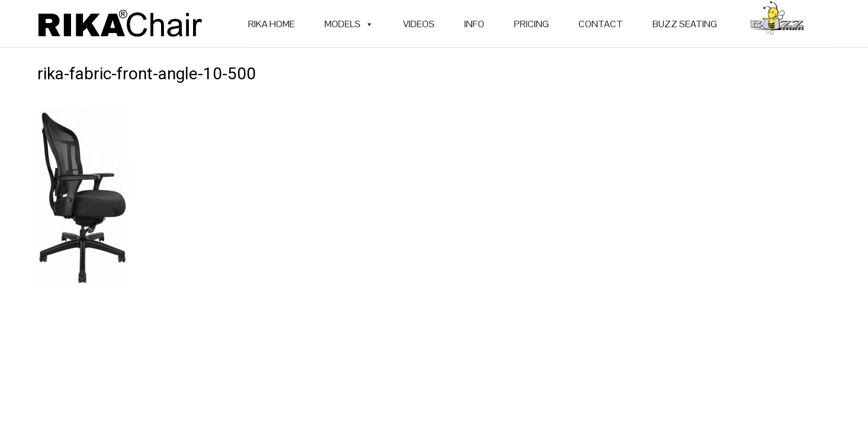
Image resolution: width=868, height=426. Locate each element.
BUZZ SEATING (685, 24)
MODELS (349, 24)
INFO (474, 24)
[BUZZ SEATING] (777, 24)
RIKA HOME (271, 24)
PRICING (531, 24)
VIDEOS (419, 24)
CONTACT (601, 24)
